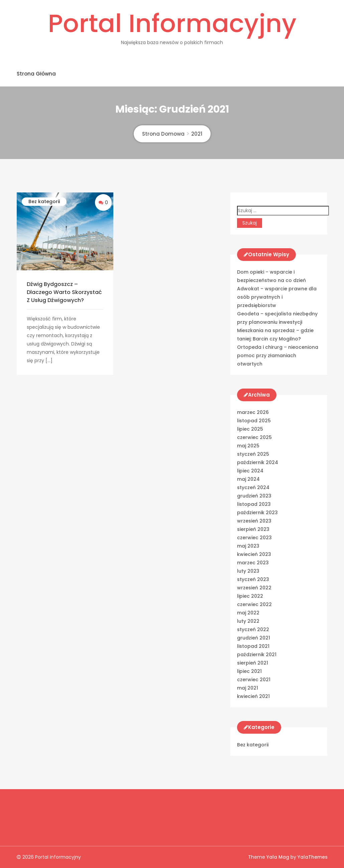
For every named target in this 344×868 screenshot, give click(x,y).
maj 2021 (248, 688)
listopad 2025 (254, 421)
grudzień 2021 (254, 638)
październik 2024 (258, 462)
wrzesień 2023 (254, 521)
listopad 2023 (254, 504)
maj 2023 (248, 546)
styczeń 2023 (253, 579)
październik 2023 (257, 513)
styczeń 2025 (253, 454)
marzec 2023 (253, 563)
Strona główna (36, 74)
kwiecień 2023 (254, 554)
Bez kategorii (44, 201)
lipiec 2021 (249, 671)
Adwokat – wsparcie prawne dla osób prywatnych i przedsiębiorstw (277, 297)
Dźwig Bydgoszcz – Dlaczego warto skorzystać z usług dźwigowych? (64, 292)
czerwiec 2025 (254, 437)
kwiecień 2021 (253, 696)
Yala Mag (278, 857)
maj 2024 (248, 479)
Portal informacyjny (172, 23)
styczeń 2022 (253, 629)
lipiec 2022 (250, 596)
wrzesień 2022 (254, 588)
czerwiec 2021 (254, 680)
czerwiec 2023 (254, 538)
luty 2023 (248, 571)
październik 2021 (257, 655)
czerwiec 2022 (254, 604)
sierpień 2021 (253, 663)
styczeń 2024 (253, 487)
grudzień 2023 (254, 496)
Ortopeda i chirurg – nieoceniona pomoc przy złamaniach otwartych (278, 355)
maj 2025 (248, 446)
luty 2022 (248, 621)
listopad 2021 (253, 646)
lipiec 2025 (250, 429)
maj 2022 (248, 613)
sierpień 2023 (253, 529)
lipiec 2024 (250, 471)
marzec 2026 (253, 412)
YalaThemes (313, 857)
